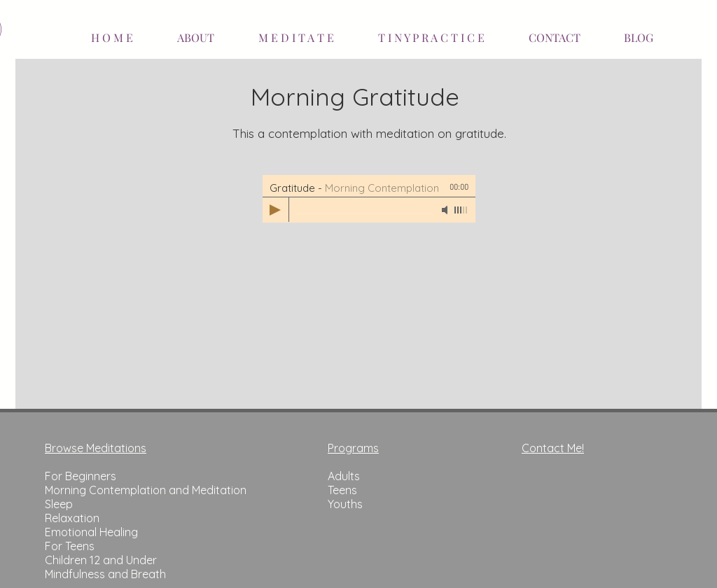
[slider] (461, 210)
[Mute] (446, 210)
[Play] (275, 210)
